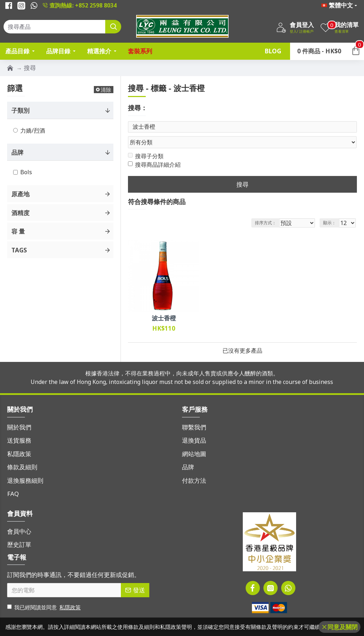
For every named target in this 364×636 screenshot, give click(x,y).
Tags (19, 250)
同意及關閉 (342, 627)
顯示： (332, 209)
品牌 (17, 152)
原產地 (20, 194)
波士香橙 (164, 305)
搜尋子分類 (146, 143)
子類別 (20, 110)
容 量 (18, 231)
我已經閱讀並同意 (44, 594)
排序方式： (266, 209)
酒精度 (20, 213)
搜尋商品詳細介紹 (154, 151)
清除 (106, 90)
